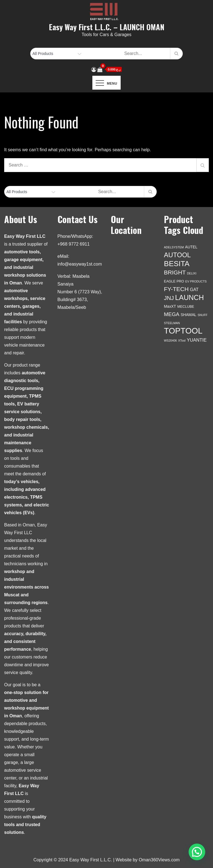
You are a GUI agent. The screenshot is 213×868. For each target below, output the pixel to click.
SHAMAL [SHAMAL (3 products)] (188, 315)
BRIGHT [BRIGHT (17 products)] (175, 272)
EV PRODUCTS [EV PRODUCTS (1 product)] (196, 281)
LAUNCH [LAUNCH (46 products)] (189, 297)
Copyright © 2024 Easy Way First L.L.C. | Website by (86, 860)
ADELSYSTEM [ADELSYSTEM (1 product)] (174, 247)
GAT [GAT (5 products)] (194, 290)
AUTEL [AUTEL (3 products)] (191, 247)
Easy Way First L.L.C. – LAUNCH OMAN (107, 27)
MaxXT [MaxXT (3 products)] (170, 306)
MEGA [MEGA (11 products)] (172, 314)
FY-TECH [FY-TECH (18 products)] (176, 289)
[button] (197, 852)
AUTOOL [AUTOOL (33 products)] (177, 255)
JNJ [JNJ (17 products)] (169, 298)
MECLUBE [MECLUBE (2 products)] (186, 307)
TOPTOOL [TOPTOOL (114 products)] (183, 331)
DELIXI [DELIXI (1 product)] (192, 273)
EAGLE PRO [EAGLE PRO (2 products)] (174, 281)
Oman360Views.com (159, 860)
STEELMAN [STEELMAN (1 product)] (172, 323)
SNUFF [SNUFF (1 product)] (203, 315)
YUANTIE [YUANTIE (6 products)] (197, 340)
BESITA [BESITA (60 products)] (177, 264)
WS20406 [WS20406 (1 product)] (170, 340)
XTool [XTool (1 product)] (182, 340)
